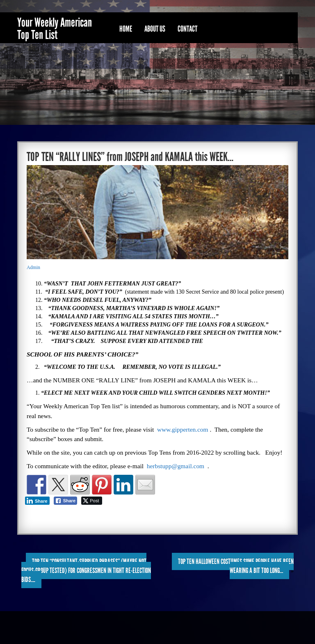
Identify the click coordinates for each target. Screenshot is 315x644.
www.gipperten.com (183, 429)
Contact (187, 29)
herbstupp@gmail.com (176, 466)
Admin (33, 267)
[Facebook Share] (66, 501)
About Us (155, 29)
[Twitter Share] (92, 501)
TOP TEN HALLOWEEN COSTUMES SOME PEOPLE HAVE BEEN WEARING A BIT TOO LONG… (236, 566)
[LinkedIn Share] (37, 501)
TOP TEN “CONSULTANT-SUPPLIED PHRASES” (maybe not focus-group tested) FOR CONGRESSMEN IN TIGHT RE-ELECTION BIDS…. (86, 570)
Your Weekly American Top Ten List (55, 29)
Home (126, 29)
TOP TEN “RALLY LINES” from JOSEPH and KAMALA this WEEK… (130, 157)
